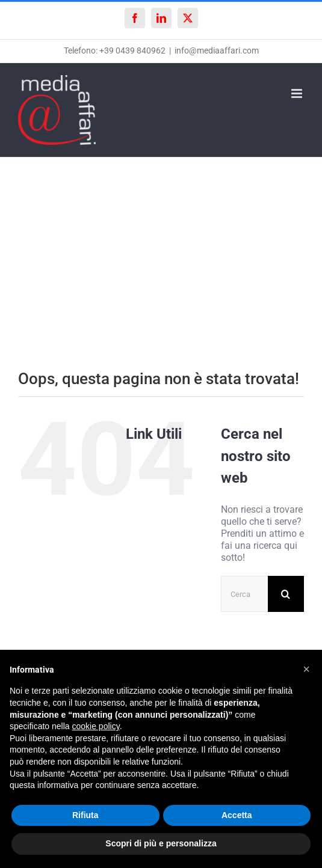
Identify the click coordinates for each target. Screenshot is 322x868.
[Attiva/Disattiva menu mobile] (298, 93)
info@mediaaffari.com (217, 50)
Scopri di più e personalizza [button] (161, 843)
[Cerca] (286, 594)
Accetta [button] (237, 815)
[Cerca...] (244, 594)
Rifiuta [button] (85, 815)
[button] (306, 669)
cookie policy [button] (96, 726)
